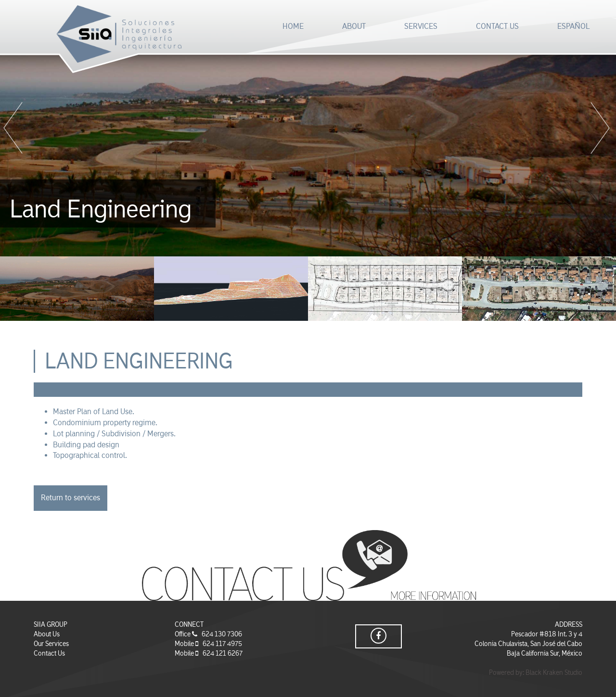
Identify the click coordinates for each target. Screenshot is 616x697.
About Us (47, 634)
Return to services (71, 498)
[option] (308, 128)
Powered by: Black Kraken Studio (536, 672)
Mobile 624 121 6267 (209, 653)
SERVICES (421, 26)
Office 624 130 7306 (208, 634)
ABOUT (354, 26)
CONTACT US (497, 26)
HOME (293, 26)
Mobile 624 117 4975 (208, 644)
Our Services (51, 644)
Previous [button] (14, 128)
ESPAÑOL (573, 26)
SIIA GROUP (51, 624)
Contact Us (49, 653)
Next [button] (602, 128)
